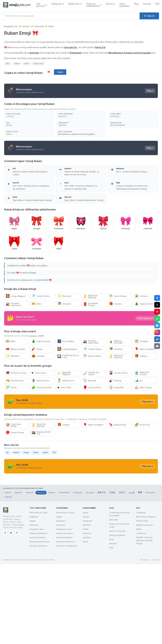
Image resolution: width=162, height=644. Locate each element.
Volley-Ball (116, 388)
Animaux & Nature (38, 566)
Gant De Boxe (92, 388)
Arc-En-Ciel (142, 425)
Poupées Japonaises (14, 304)
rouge (26, 452)
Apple (85, 541)
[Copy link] (157, 339)
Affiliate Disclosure (144, 554)
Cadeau (115, 304)
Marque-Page (118, 425)
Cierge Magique (16, 296)
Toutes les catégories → (67, 574)
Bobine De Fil (40, 381)
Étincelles (64, 296)
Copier (60, 72)
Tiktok (85, 570)
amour (45, 452)
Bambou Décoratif (116, 342)
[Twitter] (11, 561)
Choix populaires (125, 5)
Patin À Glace (143, 388)
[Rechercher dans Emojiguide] (71, 16)
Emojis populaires (117, 564)
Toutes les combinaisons (94, 5)
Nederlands (64, 521)
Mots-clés (114, 548)
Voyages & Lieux (64, 558)
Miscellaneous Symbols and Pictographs (77, 134)
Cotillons (141, 296)
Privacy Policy (142, 550)
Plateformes (75, 4)
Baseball (90, 381)
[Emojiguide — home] (17, 5)
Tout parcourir (41, 5)
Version (110, 4)
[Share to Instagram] (157, 332)
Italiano (52, 521)
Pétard (37, 349)
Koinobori (64, 304)
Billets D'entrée (15, 349)
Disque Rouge (15, 433)
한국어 (122, 521)
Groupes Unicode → (38, 574)
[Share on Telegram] (157, 325)
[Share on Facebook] (157, 298)
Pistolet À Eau (15, 381)
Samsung (87, 562)
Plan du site (145, 588)
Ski (139, 381)
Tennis (11, 388)
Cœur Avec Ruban (14, 425)
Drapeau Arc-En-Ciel (42, 433)
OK (7, 452)
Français (41, 521)
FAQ (157, 4)
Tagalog (8, 525)
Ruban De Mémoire (90, 297)
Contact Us (141, 562)
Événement (39, 26)
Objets (32, 550)
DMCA (139, 558)
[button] (29, 115)
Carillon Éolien (41, 296)
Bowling (115, 381)
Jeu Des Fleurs (118, 373)
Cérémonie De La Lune (68, 356)
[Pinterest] (17, 561)
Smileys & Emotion (65, 562)
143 (54, 452)
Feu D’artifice (66, 341)
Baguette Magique (64, 373)
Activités (26, 26)
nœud (17, 64)
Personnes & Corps (38, 541)
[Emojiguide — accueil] (6, 539)
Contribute (141, 541)
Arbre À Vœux (118, 296)
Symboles (34, 554)
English (8, 521)
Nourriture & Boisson (66, 570)
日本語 (112, 521)
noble (36, 452)
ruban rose (38, 64)
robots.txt (155, 588)
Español (18, 521)
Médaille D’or (66, 381)
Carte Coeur (39, 373)
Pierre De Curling (16, 373)
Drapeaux (34, 545)
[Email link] (157, 346)
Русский (90, 521)
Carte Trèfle (64, 388)
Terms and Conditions (146, 545)
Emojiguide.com (11, 26)
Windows (87, 554)
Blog (136, 4)
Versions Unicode (117, 560)
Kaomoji (147, 4)
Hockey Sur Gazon (91, 373)
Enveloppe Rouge (91, 304)
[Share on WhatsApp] (157, 319)
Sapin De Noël (144, 304)
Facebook (87, 550)
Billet (36, 304)
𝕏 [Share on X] (157, 305)
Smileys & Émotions (38, 562)
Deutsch (30, 521)
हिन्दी (140, 521)
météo (16, 452)
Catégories (58, 4)
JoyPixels (87, 566)
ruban (26, 64)
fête (8, 64)
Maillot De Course (142, 373)
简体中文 (102, 521)
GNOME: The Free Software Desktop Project (144, 569)
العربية (132, 521)
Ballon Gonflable (145, 349)
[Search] (149, 16)
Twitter (86, 558)
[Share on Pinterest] (157, 312)
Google (86, 545)
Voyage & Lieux (37, 558)
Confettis (141, 341)
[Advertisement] (74, 494)
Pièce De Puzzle (42, 388)
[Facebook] (5, 561)
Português (78, 521)
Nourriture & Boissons (39, 570)
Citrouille (38, 356)
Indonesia (150, 521)
